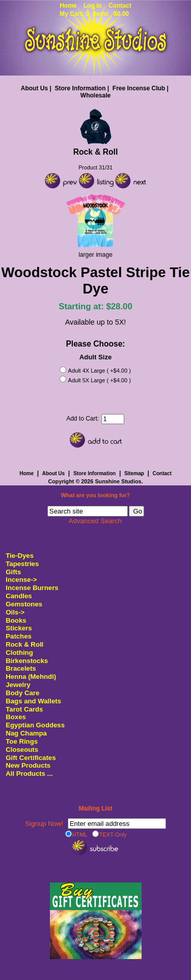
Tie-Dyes (20, 556)
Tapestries (22, 564)
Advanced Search (95, 521)
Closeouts (22, 750)
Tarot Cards (24, 709)
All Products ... (29, 774)
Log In (93, 6)
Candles (19, 596)
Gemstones (24, 604)
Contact (120, 6)
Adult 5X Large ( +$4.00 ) (100, 380)
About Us (34, 88)
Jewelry (18, 685)
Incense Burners (32, 588)
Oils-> (15, 612)
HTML (76, 834)
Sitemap (134, 473)
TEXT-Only (110, 834)
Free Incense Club (139, 88)
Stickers (19, 628)
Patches (19, 636)
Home (68, 6)
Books (16, 620)
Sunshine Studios (118, 481)
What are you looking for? (96, 496)
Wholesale (95, 95)
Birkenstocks (27, 661)
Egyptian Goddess (35, 725)
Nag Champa (26, 733)
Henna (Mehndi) (31, 677)
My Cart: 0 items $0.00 (94, 14)
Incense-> (21, 580)
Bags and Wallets (33, 701)
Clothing (19, 653)
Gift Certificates (31, 758)
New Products (28, 765)
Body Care (22, 693)
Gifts (13, 572)
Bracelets (21, 668)
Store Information (80, 88)
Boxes (16, 717)
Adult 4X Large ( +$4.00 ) (100, 371)
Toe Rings (22, 741)
